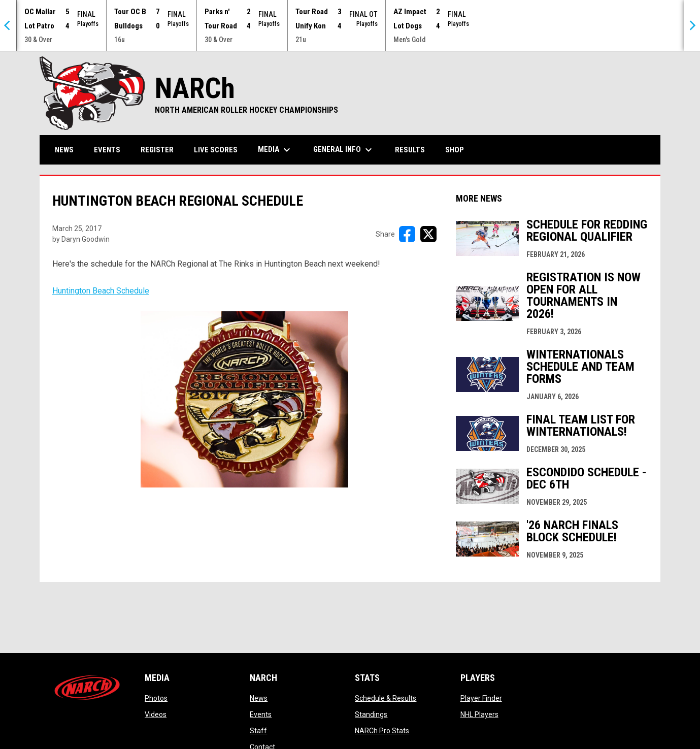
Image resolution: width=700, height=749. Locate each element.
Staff (258, 731)
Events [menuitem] (107, 150)
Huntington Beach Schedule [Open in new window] (200, 387)
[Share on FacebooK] (407, 234)
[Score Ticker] (350, 25)
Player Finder (481, 698)
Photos (156, 698)
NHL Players (479, 714)
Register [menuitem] (157, 150)
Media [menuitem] (275, 150)
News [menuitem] (64, 150)
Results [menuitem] (410, 150)
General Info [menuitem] (344, 150)
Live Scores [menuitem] (216, 150)
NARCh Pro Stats (382, 731)
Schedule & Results (386, 698)
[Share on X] (428, 234)
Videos (156, 714)
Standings (371, 714)
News (259, 698)
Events (261, 714)
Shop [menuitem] (458, 150)
